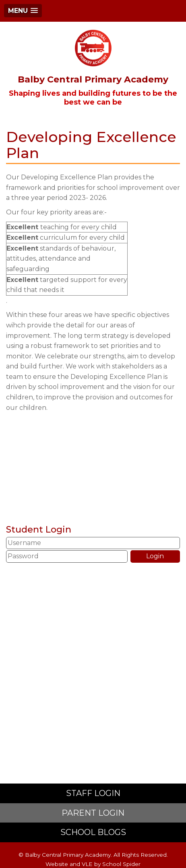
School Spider (121, 864)
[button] (23, 11)
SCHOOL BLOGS (93, 832)
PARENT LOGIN (93, 813)
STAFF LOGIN (93, 793)
